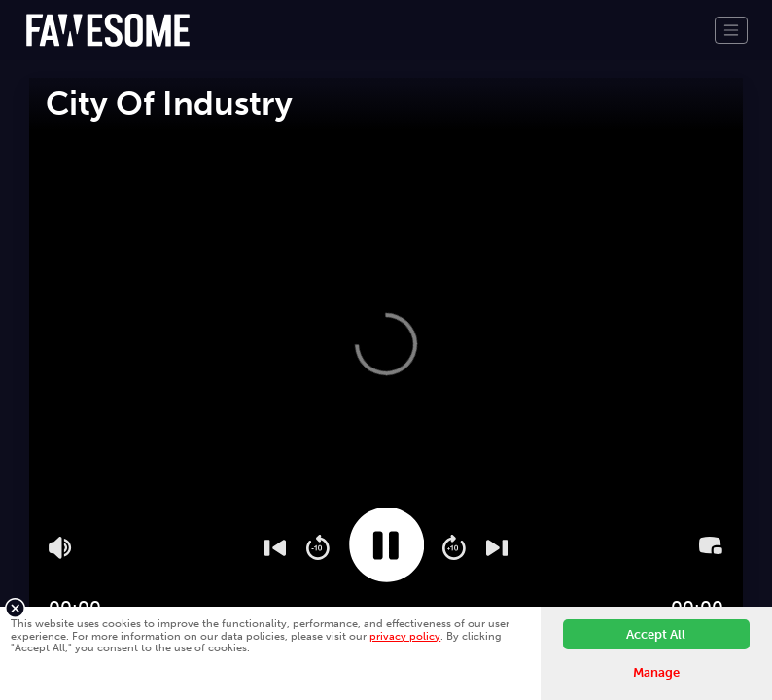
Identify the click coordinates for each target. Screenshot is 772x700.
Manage (656, 672)
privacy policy (405, 636)
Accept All (656, 634)
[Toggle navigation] (731, 30)
